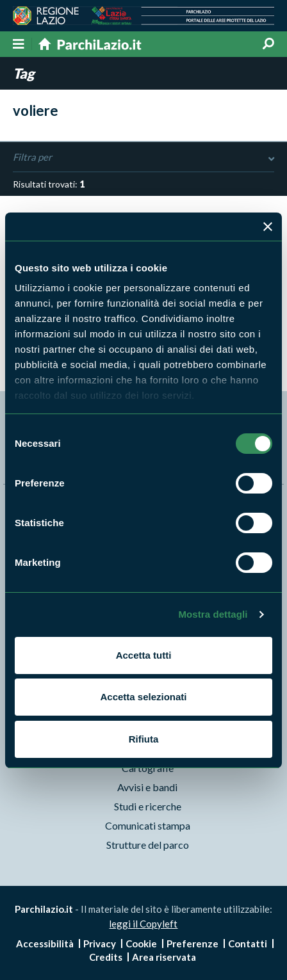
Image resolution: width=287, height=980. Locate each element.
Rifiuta (144, 739)
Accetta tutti (144, 655)
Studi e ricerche (148, 806)
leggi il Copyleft (143, 924)
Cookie (141, 944)
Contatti (248, 944)
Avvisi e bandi (147, 787)
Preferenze (193, 944)
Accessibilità (45, 944)
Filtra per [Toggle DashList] (143, 157)
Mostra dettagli (213, 614)
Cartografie (148, 768)
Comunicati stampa (148, 825)
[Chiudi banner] (268, 227)
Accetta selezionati (143, 697)
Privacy (100, 944)
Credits (106, 957)
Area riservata (164, 957)
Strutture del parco (148, 845)
